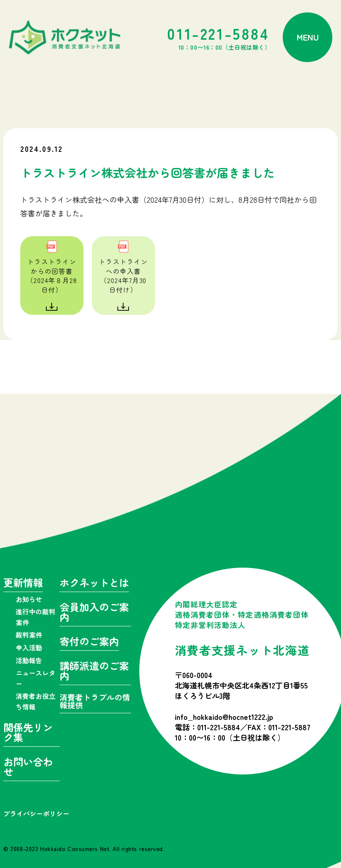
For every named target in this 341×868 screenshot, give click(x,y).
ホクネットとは (94, 584)
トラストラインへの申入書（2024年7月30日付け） (123, 275)
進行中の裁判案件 (36, 617)
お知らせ (29, 599)
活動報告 (29, 660)
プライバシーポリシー (36, 813)
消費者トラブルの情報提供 (95, 702)
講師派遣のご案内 (94, 672)
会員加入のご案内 (94, 613)
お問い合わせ (28, 768)
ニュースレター (36, 678)
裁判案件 (29, 635)
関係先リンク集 (28, 733)
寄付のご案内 (89, 642)
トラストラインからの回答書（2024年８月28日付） (52, 275)
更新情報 (23, 584)
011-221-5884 (219, 37)
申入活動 (29, 647)
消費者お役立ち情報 (36, 701)
